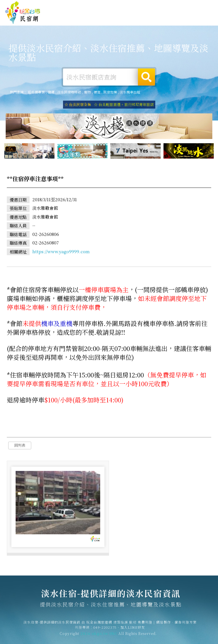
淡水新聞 (170, 22)
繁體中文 (200, 6)
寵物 (87, 92)
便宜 (97, 92)
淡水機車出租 (130, 92)
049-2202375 (105, 629)
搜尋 (146, 77)
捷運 (51, 92)
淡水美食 (135, 19)
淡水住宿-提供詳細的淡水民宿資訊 (23, 13)
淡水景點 (187, 23)
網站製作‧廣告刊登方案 (165, 6)
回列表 (20, 446)
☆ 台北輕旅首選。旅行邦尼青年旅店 (124, 104)
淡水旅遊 (117, 19)
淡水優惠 (152, 20)
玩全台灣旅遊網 (114, 6)
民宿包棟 (110, 92)
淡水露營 (99, 18)
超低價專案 (36, 92)
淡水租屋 (82, 19)
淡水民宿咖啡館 (69, 92)
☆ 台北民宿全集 (78, 104)
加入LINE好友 (133, 629)
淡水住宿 (64, 18)
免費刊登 (136, 6)
